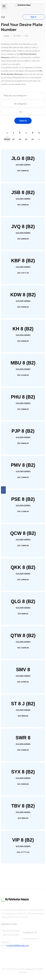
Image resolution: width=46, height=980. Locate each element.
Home (7, 36)
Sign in (33, 17)
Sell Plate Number (11, 935)
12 (20, 139)
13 (26, 139)
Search (23, 121)
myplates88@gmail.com (18, 945)
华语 (3, 17)
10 (7, 139)
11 (13, 139)
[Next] (39, 139)
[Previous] (7, 133)
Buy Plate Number (11, 930)
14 (33, 139)
